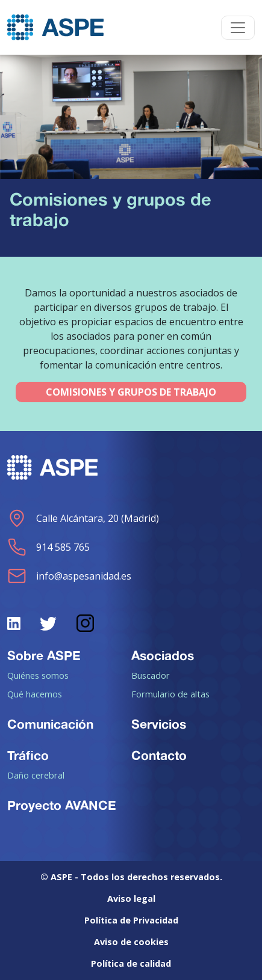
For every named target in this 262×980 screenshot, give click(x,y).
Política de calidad (131, 963)
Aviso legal (131, 899)
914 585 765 (48, 547)
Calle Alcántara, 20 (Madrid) (83, 518)
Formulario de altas (170, 694)
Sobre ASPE (44, 655)
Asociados (163, 655)
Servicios (159, 724)
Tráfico (28, 755)
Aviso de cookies (131, 942)
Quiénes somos (38, 675)
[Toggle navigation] (238, 28)
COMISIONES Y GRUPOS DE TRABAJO (131, 392)
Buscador (151, 675)
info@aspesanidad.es (69, 576)
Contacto (159, 755)
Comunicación (50, 724)
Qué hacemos (35, 694)
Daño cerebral (36, 775)
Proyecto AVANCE (62, 805)
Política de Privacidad (131, 920)
